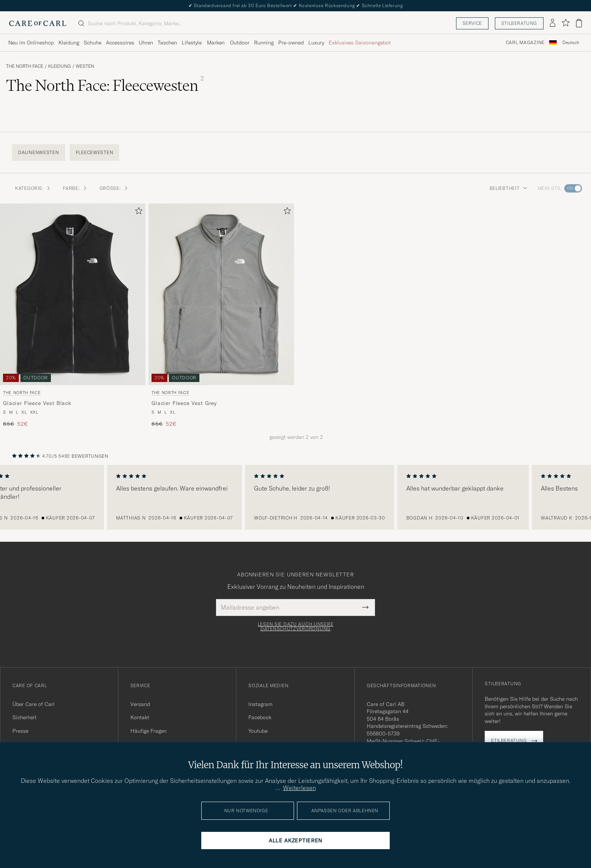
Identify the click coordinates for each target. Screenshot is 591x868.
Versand (140, 704)
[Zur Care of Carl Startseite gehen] (38, 23)
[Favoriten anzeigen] (566, 23)
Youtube (258, 731)
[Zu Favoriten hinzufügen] (137, 212)
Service (472, 23)
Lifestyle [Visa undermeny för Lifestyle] (192, 43)
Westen (85, 66)
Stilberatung (519, 23)
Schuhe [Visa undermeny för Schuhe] (93, 43)
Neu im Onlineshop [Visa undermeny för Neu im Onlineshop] (31, 43)
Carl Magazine (525, 43)
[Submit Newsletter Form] (365, 607)
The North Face (25, 66)
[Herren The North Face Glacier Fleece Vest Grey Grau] (221, 294)
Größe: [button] (114, 188)
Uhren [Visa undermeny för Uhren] (146, 43)
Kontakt (140, 717)
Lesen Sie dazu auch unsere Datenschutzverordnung (296, 627)
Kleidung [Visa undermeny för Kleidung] (69, 43)
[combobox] (571, 43)
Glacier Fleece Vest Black (37, 403)
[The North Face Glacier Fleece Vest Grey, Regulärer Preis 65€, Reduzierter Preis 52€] (221, 316)
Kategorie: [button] (33, 188)
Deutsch (571, 43)
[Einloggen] (553, 23)
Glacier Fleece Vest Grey (184, 403)
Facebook (260, 717)
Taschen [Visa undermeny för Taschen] (167, 43)
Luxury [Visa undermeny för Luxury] (316, 43)
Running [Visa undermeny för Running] (264, 43)
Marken (216, 43)
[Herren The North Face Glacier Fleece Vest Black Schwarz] (73, 294)
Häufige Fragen (149, 731)
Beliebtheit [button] (508, 188)
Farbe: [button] (75, 188)
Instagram (260, 704)
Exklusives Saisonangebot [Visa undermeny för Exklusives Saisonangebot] (360, 43)
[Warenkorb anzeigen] (579, 23)
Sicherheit (24, 717)
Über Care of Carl (34, 704)
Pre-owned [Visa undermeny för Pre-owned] (291, 43)
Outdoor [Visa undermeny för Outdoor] (240, 43)
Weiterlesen (299, 788)
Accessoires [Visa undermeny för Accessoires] (120, 43)
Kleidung (60, 66)
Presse (20, 731)
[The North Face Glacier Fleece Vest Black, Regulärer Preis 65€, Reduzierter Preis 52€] (73, 316)
